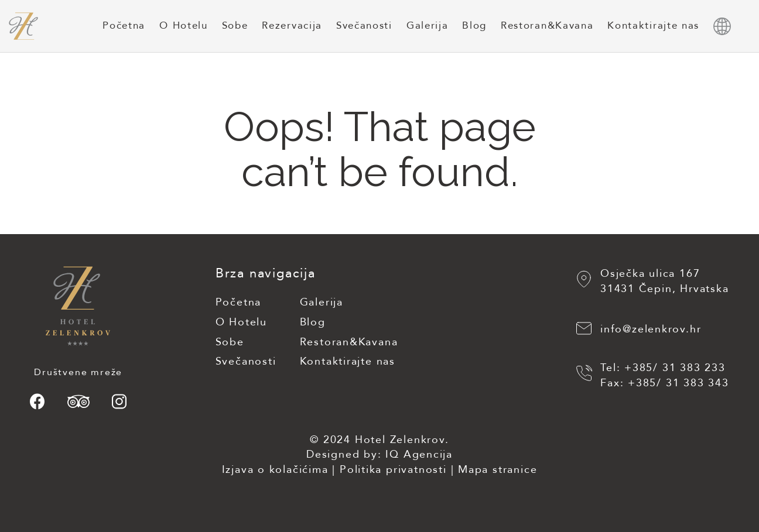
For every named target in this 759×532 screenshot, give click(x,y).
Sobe (235, 25)
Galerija (427, 25)
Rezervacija (292, 25)
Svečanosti (364, 25)
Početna (124, 25)
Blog (474, 25)
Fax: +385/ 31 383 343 (665, 383)
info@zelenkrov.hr (651, 330)
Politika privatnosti (393, 470)
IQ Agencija (419, 454)
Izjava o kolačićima (275, 470)
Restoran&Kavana (547, 25)
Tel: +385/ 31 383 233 (663, 368)
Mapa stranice (498, 470)
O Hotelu (183, 25)
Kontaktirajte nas (653, 25)
